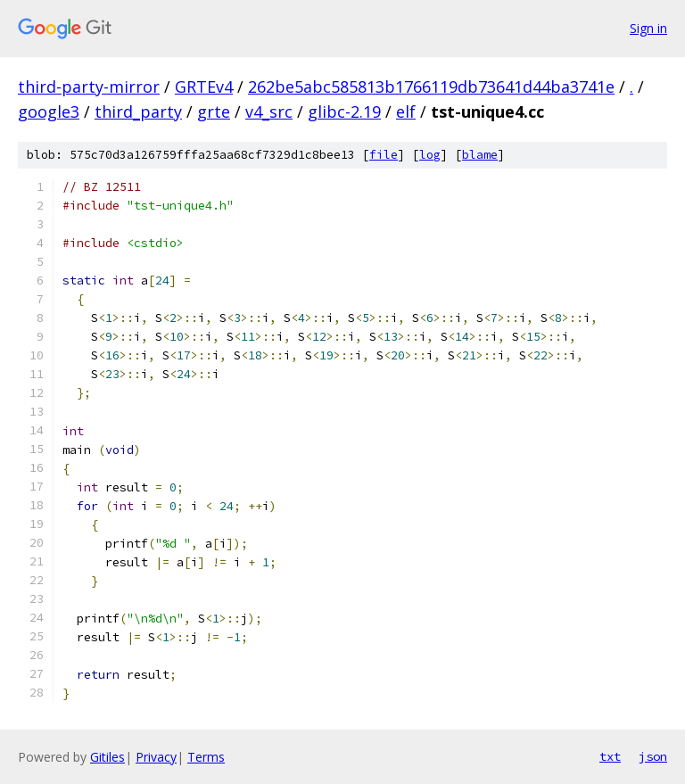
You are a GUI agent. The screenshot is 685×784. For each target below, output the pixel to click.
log (430, 155)
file (384, 155)
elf (406, 111)
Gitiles (107, 757)
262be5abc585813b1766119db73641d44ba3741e (431, 87)
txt (610, 756)
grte (214, 111)
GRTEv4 (204, 87)
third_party (138, 111)
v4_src (269, 111)
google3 (49, 111)
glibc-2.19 (344, 111)
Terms (206, 757)
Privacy (156, 757)
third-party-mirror (89, 87)
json (653, 756)
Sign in (648, 28)
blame (480, 155)
